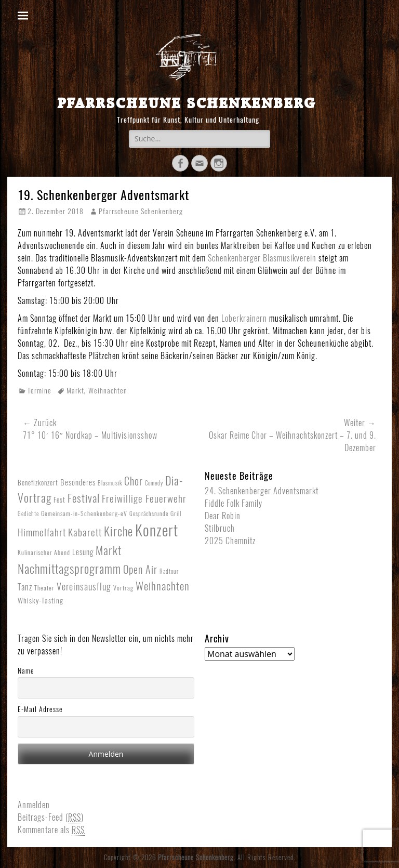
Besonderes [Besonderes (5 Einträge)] (78, 482)
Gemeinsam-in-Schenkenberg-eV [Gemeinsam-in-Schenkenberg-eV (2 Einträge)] (84, 514)
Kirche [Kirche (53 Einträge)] (118, 531)
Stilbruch (220, 528)
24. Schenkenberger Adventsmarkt (262, 491)
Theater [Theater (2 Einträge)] (44, 588)
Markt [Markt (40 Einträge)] (109, 550)
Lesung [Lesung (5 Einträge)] (83, 552)
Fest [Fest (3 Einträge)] (59, 500)
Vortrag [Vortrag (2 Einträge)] (123, 588)
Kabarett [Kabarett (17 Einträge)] (85, 532)
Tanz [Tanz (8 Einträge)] (25, 587)
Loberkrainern (245, 318)
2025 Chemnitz (230, 541)
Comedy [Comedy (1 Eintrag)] (154, 483)
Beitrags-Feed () (51, 818)
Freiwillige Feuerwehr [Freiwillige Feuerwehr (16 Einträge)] (144, 498)
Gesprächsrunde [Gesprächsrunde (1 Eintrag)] (149, 514)
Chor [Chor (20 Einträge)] (134, 481)
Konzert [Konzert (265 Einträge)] (157, 530)
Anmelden (34, 805)
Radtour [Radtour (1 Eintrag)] (169, 571)
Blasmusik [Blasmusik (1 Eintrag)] (110, 483)
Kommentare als (51, 830)
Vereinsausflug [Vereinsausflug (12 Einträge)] (84, 587)
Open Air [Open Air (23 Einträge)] (140, 569)
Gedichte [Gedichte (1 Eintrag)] (28, 514)
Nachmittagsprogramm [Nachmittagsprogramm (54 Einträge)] (69, 569)
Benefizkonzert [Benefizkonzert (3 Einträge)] (38, 483)
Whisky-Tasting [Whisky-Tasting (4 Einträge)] (41, 601)
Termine (39, 391)
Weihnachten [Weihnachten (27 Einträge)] (163, 586)
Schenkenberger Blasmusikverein (262, 258)
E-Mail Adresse (40, 709)
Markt (75, 391)
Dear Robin (223, 516)
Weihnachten (108, 391)
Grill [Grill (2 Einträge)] (176, 514)
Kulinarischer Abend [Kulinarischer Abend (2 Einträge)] (44, 553)
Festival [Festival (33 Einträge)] (84, 498)
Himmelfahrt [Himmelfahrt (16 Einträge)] (42, 532)
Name (26, 671)
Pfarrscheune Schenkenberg (187, 103)
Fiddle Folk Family (234, 503)
